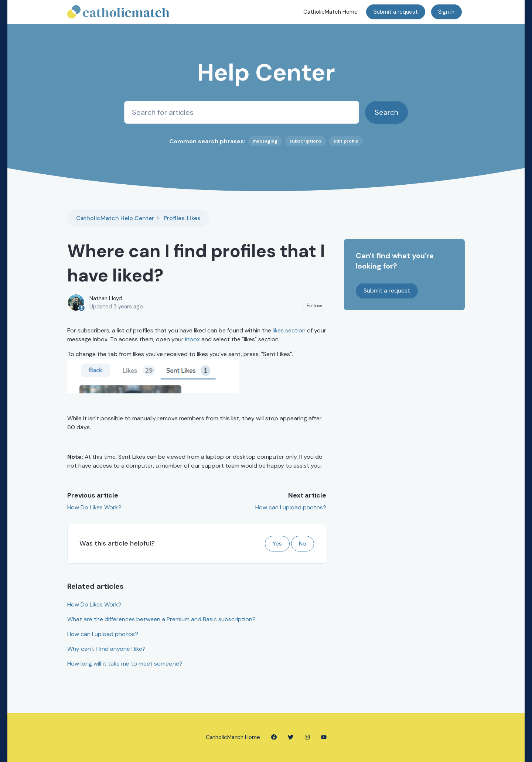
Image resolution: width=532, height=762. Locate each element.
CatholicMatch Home (330, 12)
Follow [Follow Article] (314, 305)
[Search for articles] (242, 112)
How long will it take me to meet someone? (125, 664)
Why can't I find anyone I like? (106, 649)
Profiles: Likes (182, 218)
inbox (192, 339)
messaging (265, 141)
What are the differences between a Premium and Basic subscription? (161, 619)
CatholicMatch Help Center (115, 218)
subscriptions (305, 141)
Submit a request (396, 12)
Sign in (446, 12)
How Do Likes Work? (94, 507)
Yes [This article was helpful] (277, 544)
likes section (289, 330)
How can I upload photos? (291, 507)
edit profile (346, 141)
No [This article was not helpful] (303, 544)
